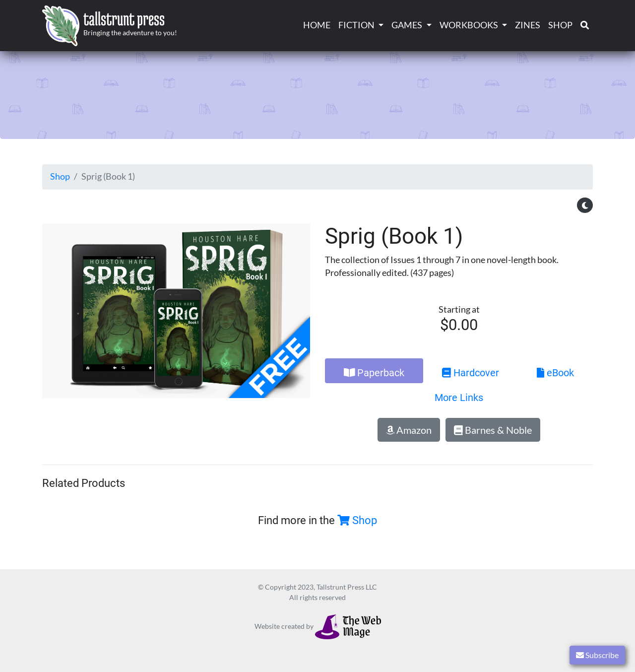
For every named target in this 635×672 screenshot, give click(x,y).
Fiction (356, 25)
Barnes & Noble (493, 430)
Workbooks (469, 25)
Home (317, 25)
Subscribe (597, 655)
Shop (560, 25)
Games (407, 25)
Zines (528, 25)
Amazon (409, 430)
